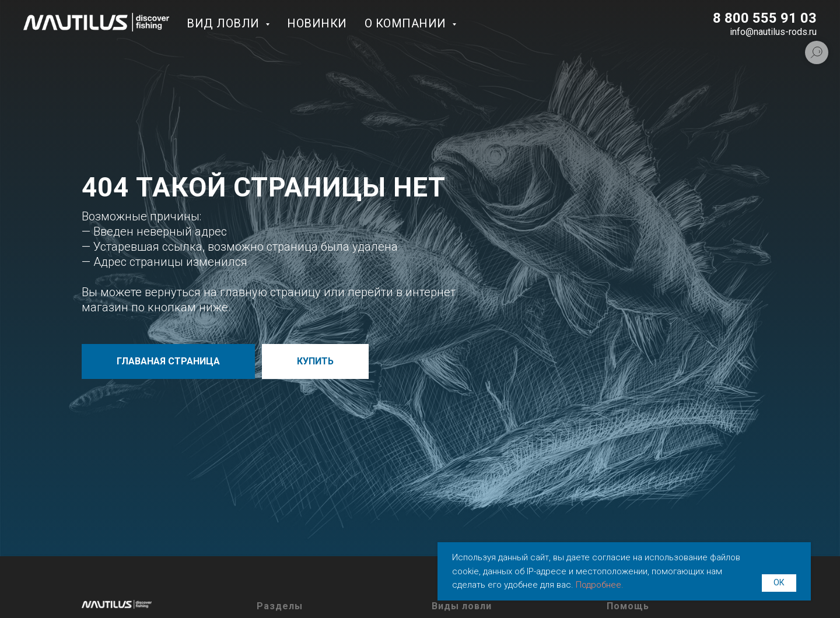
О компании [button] (407, 23)
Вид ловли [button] (225, 23)
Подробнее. (600, 585)
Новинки (317, 23)
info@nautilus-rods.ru (773, 32)
